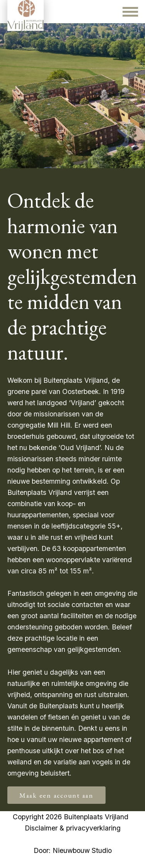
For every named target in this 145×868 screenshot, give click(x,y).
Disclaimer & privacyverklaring (73, 828)
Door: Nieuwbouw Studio (73, 850)
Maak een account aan (56, 795)
